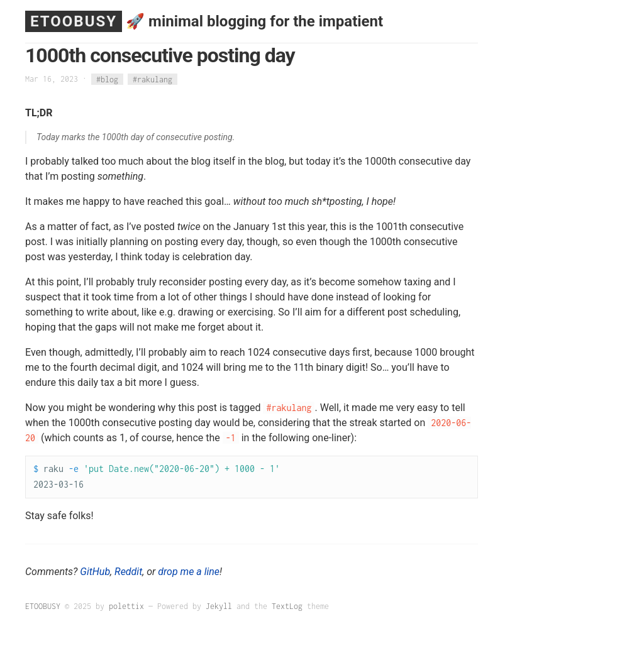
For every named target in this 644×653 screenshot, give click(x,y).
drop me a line (189, 572)
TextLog (287, 606)
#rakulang (153, 79)
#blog (107, 79)
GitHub (95, 572)
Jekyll (219, 606)
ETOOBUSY (74, 21)
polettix (126, 606)
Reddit (128, 572)
